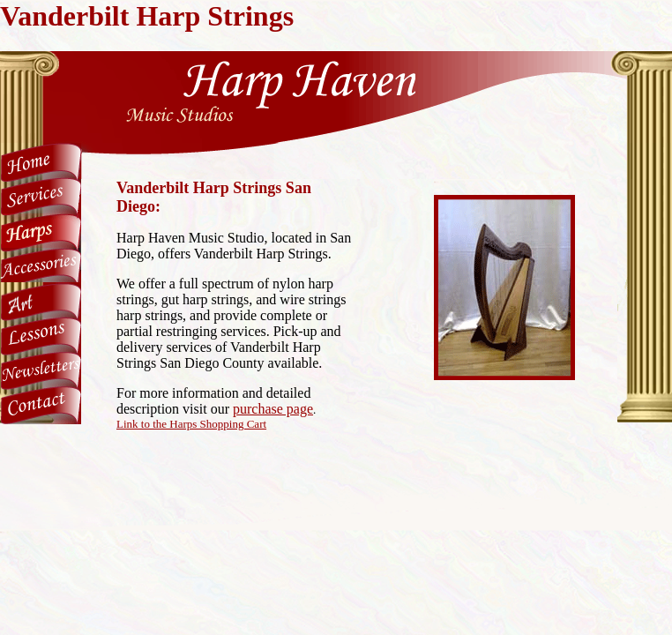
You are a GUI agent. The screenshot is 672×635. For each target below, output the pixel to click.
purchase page (273, 409)
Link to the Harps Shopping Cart (191, 424)
